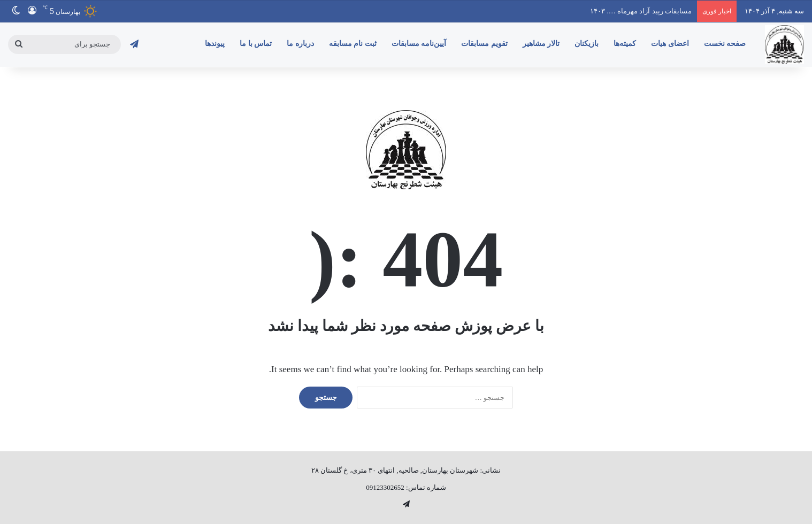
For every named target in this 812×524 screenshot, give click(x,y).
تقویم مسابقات (484, 44)
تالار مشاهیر (541, 44)
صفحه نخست (725, 44)
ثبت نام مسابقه (353, 44)
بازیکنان (587, 44)
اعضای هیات (670, 44)
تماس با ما (256, 44)
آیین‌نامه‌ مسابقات (419, 44)
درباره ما (300, 44)
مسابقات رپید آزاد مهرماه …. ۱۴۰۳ (641, 11)
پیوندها (215, 44)
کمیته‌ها (625, 44)
